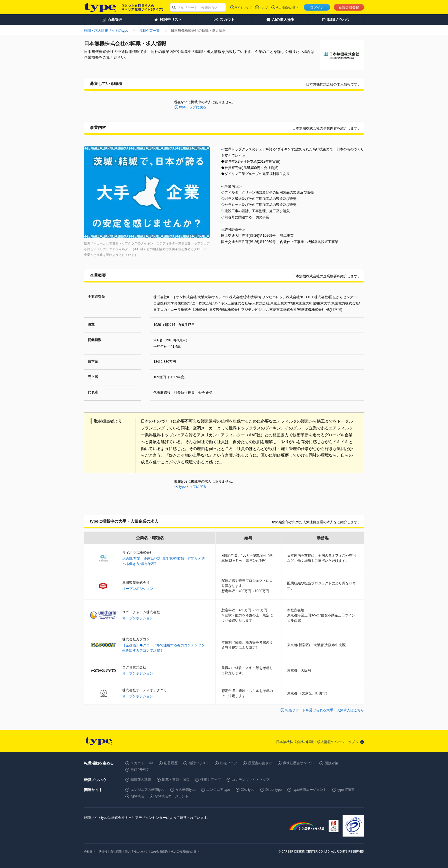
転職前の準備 (141, 780)
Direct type (274, 790)
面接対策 (331, 763)
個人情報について (136, 852)
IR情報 (103, 852)
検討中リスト (199, 763)
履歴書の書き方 (260, 763)
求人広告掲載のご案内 (185, 852)
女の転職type (186, 790)
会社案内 (90, 852)
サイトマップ (243, 8)
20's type (248, 790)
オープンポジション (138, 589)
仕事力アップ (211, 780)
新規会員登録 (349, 7)
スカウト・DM (142, 763)
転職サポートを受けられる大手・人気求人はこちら (325, 710)
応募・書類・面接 (176, 780)
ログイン (317, 7)
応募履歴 (171, 763)
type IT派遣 (346, 790)
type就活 (137, 796)
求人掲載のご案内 (287, 8)
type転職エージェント (310, 790)
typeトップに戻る (193, 107)
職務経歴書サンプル (298, 763)
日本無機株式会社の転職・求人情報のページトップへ (317, 742)
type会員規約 (159, 852)
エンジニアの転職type (148, 790)
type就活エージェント (172, 796)
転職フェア (229, 763)
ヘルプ (264, 8)
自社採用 (116, 852)
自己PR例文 (140, 770)
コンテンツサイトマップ (251, 780)
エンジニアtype (218, 790)
